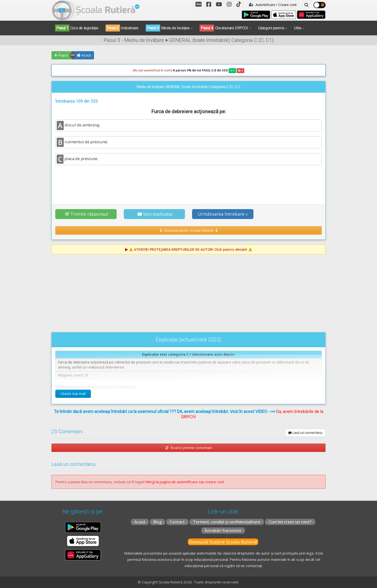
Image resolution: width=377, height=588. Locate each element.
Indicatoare (122, 28)
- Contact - (177, 522)
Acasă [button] (84, 55)
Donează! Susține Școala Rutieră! (223, 542)
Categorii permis (271, 28)
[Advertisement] (188, 182)
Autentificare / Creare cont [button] (273, 5)
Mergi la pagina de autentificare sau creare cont (185, 482)
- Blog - (157, 522)
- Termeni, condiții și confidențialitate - (227, 522)
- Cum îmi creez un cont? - (290, 522)
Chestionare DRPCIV (224, 28)
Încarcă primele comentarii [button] (189, 448)
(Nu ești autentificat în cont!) (152, 70)
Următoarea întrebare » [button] (223, 214)
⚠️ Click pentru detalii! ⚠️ (191, 249)
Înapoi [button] (61, 55)
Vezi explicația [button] (155, 214)
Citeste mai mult (73, 394)
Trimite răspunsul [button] (87, 214)
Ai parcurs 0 (161, 70)
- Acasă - (140, 522)
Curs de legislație (77, 28)
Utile (298, 28)
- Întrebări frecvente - (223, 531)
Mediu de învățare (168, 28)
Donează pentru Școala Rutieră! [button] (189, 230)
